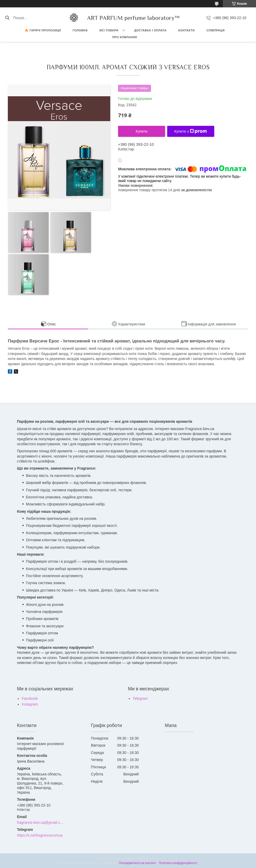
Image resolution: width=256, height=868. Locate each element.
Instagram (30, 704)
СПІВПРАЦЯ (216, 30)
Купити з (191, 131)
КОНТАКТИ (187, 30)
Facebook (30, 698)
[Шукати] (7, 18)
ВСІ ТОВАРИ (109, 30)
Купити (142, 131)
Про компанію (125, 37)
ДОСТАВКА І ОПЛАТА (150, 30)
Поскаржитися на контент (137, 863)
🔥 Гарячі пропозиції (43, 30)
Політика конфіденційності (178, 863)
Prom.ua (152, 858)
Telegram (140, 698)
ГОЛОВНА (80, 30)
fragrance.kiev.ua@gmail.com (41, 822)
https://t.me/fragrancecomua (40, 835)
